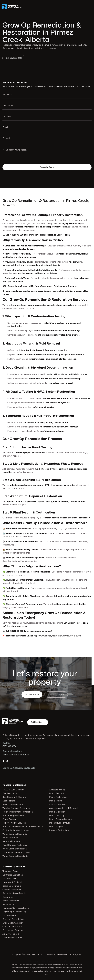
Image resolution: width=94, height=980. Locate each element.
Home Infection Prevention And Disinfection (23, 827)
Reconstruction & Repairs (15, 894)
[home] (13, 8)
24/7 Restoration (11, 915)
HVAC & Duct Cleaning (14, 790)
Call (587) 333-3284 (14, 58)
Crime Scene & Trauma (14, 926)
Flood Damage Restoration (15, 845)
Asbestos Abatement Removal (63, 808)
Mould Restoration (58, 797)
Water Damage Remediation (16, 856)
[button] (89, 8)
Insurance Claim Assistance (16, 908)
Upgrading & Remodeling (15, 912)
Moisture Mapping (11, 841)
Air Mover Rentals (11, 934)
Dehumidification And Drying (16, 852)
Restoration (9, 897)
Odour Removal (10, 819)
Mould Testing (56, 801)
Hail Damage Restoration (15, 816)
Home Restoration (12, 901)
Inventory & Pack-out (13, 883)
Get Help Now (32, 694)
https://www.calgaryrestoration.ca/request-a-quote (57, 635)
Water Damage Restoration (16, 834)
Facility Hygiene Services (14, 823)
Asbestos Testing (57, 790)
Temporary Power (11, 872)
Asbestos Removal (58, 805)
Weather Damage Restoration (17, 808)
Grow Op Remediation (13, 923)
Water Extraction (11, 838)
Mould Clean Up (57, 816)
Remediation (9, 905)
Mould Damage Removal (61, 819)
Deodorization (9, 801)
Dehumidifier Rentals (13, 937)
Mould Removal (57, 794)
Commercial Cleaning (13, 930)
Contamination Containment (16, 830)
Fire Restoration (10, 794)
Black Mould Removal (59, 823)
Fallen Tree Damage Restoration (18, 812)
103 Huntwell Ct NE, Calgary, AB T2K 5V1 (47, 961)
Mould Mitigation (57, 812)
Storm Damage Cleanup (14, 805)
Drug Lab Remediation (14, 919)
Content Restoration (13, 890)
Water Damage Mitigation (15, 849)
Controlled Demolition (13, 875)
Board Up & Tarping (12, 886)
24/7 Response (10, 879)
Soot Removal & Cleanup (14, 797)
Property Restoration (59, 830)
